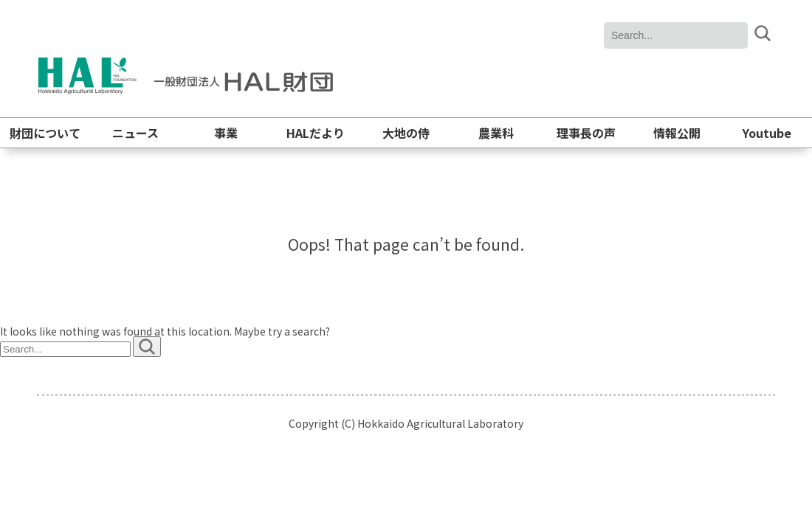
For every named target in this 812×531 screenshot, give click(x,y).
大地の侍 (406, 133)
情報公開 (677, 133)
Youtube (767, 133)
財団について (45, 133)
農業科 (496, 133)
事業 (226, 133)
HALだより (316, 133)
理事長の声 (586, 133)
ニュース (135, 133)
